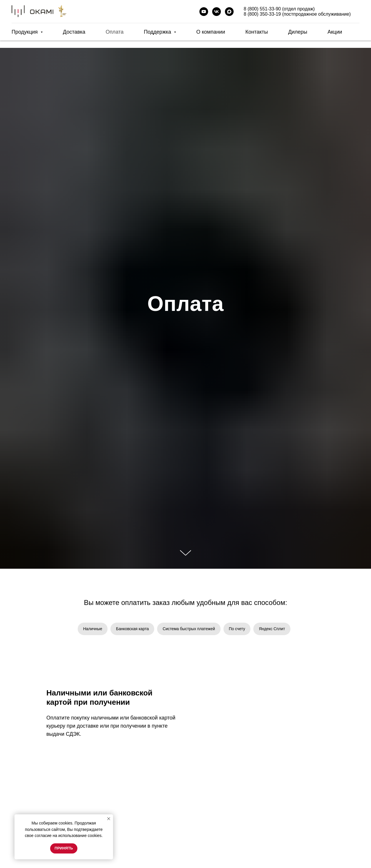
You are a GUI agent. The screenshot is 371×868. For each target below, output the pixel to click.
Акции (335, 32)
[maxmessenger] (229, 12)
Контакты (257, 32)
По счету (238, 629)
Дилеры (298, 32)
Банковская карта (132, 629)
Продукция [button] (25, 32)
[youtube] (204, 12)
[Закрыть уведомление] (109, 819)
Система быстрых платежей (189, 629)
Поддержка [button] (158, 32)
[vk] (217, 12)
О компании (211, 32)
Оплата (114, 32)
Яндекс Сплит (273, 629)
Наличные (92, 629)
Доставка (74, 32)
